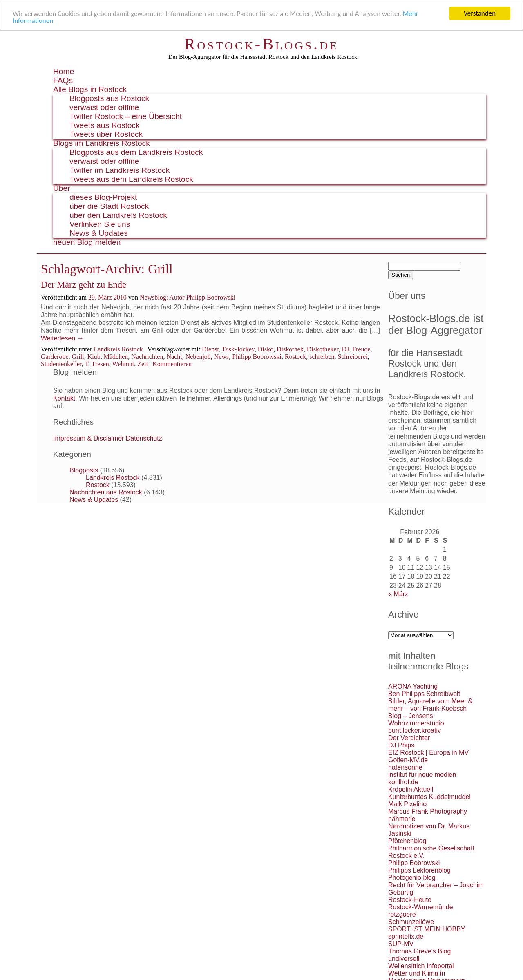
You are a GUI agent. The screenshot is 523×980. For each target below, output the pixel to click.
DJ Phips (401, 745)
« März (398, 594)
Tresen (100, 364)
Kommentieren (172, 364)
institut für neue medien (422, 775)
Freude (361, 349)
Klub (94, 356)
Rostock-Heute (410, 900)
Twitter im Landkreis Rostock (120, 170)
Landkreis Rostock (118, 349)
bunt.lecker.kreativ (415, 731)
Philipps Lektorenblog (419, 870)
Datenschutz (144, 438)
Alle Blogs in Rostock (90, 89)
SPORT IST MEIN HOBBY (427, 929)
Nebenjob (198, 356)
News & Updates (99, 233)
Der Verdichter (409, 738)
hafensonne (405, 767)
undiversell (404, 959)
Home (64, 71)
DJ (345, 349)
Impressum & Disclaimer (88, 438)
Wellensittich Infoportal (421, 966)
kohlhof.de (403, 782)
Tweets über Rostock (106, 134)
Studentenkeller (61, 364)
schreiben (322, 356)
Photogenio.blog (412, 878)
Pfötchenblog (407, 841)
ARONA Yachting (413, 686)
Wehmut (123, 364)
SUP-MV (401, 944)
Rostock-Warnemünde (421, 907)
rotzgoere (402, 914)
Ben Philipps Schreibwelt (424, 694)
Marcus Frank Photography (428, 811)
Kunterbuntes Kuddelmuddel (429, 797)
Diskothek (290, 349)
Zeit (143, 364)
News (221, 356)
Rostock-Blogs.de (262, 44)
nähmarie (402, 819)
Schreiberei (353, 356)
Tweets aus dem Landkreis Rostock (131, 179)
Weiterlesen (62, 338)
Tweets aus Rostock (105, 125)
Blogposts (84, 470)
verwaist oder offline (104, 107)
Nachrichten (147, 356)
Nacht (174, 356)
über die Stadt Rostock (109, 206)
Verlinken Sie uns (100, 224)
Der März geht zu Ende (84, 285)
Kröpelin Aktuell (411, 789)
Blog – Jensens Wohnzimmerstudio (416, 719)
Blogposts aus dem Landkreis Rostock (136, 152)
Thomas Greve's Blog (419, 951)
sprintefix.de (406, 936)
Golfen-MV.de (408, 760)
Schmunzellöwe (411, 922)
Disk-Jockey (238, 349)
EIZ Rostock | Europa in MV (428, 753)
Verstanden (480, 13)
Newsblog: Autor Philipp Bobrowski (188, 297)
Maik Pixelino (407, 804)
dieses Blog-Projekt (103, 197)
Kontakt (64, 398)
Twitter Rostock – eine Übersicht (126, 116)
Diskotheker (323, 349)
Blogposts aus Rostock (109, 98)
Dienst (210, 349)
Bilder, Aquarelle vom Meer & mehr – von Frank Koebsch (430, 705)
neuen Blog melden (87, 242)
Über (62, 188)
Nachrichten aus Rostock (106, 492)
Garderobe (55, 356)
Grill (78, 356)
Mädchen (116, 356)
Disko (266, 349)
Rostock (295, 356)
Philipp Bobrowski (257, 356)
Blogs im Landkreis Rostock (102, 143)
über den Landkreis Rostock (118, 215)
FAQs (63, 80)
